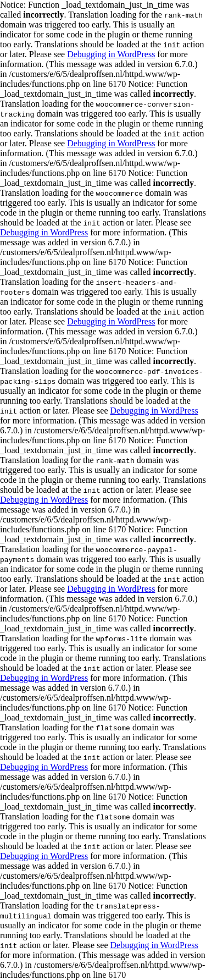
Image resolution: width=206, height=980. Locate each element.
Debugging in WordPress (111, 54)
